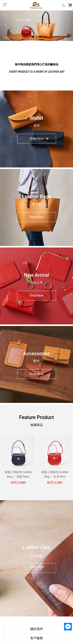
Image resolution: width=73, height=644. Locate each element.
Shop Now (36, 138)
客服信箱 (37, 580)
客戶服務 (37, 561)
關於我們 (37, 552)
